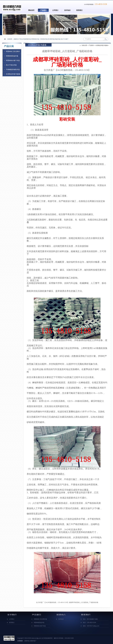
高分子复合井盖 (11, 65)
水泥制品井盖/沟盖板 (13, 74)
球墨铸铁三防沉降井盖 (40, 619)
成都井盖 (27, 641)
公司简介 (55, 10)
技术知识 (67, 10)
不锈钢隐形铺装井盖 (13, 69)
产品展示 (43, 10)
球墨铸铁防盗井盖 (12, 56)
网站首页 (31, 10)
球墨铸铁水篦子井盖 (13, 60)
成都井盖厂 (33, 641)
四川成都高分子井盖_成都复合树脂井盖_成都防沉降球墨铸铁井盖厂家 (12, 6)
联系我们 (79, 10)
